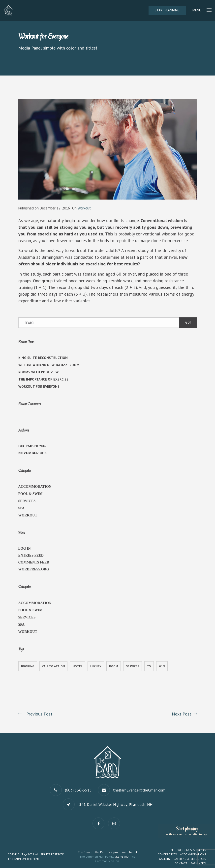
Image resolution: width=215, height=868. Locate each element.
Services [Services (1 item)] (133, 666)
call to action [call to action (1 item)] (53, 666)
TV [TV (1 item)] (149, 666)
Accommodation (35, 487)
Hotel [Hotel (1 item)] (77, 666)
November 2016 (32, 453)
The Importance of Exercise (43, 379)
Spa (21, 508)
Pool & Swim (31, 494)
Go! (188, 322)
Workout (84, 208)
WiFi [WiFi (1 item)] (162, 666)
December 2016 (32, 446)
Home (170, 850)
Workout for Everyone (39, 386)
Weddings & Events (192, 850)
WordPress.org (34, 569)
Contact (181, 863)
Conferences (167, 854)
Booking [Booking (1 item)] (28, 666)
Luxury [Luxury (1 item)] (96, 666)
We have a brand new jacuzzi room (49, 365)
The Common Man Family (97, 856)
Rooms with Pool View (38, 372)
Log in (25, 549)
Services (27, 501)
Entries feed (31, 555)
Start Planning (167, 10)
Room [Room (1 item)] (114, 666)
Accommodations (193, 854)
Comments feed (34, 562)
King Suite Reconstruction (43, 358)
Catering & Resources (190, 859)
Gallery (165, 859)
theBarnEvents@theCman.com (139, 790)
